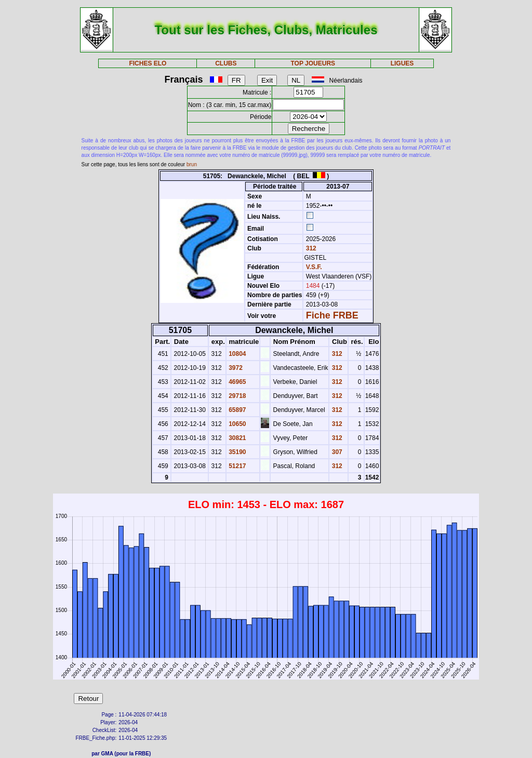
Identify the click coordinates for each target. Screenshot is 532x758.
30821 (237, 438)
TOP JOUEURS (313, 63)
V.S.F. (314, 267)
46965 (237, 382)
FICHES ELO (148, 63)
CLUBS (226, 63)
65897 (237, 410)
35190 (237, 452)
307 (336, 452)
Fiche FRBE (332, 315)
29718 (237, 396)
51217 (237, 466)
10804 (237, 354)
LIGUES (402, 63)
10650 (237, 424)
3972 (235, 368)
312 (310, 248)
